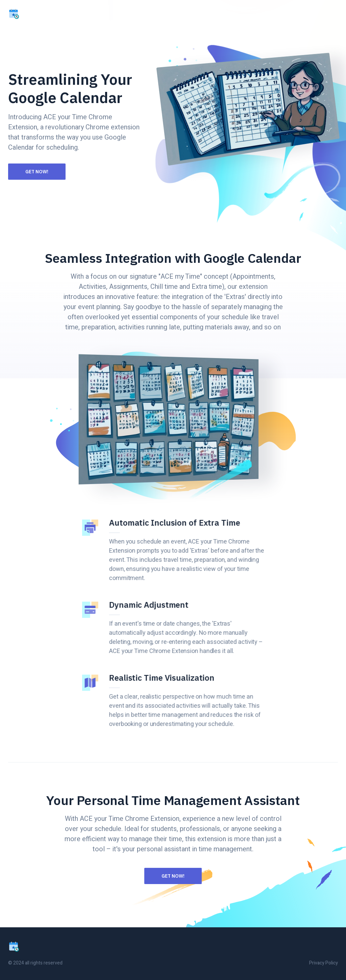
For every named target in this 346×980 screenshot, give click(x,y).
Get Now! (37, 172)
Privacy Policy (324, 963)
